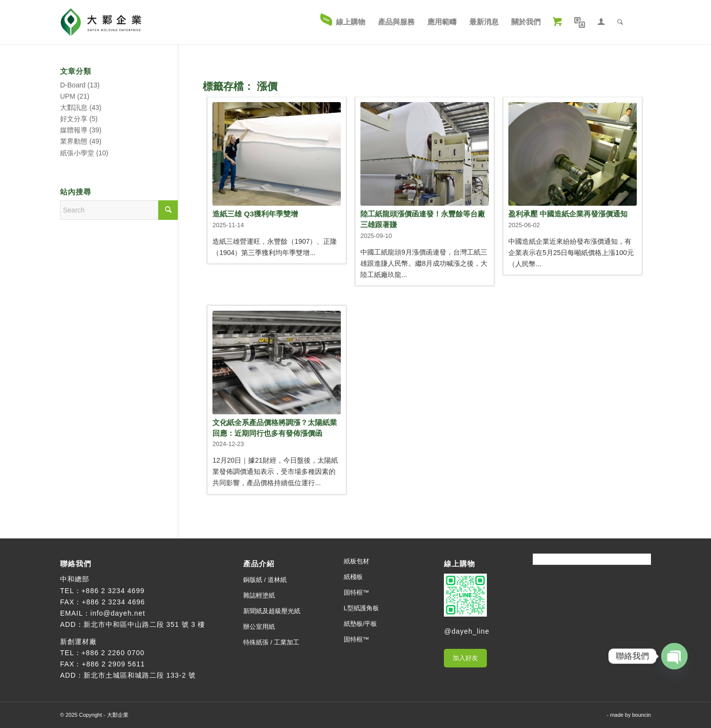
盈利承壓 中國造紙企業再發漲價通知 (568, 214)
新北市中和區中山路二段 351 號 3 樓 (145, 624)
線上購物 (460, 564)
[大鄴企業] (101, 22)
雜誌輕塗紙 (259, 595)
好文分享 (74, 119)
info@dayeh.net (118, 613)
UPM (68, 96)
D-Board (73, 85)
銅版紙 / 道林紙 (265, 580)
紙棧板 (353, 577)
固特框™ (356, 592)
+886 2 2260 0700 (113, 653)
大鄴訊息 (74, 107)
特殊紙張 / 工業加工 (271, 642)
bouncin (641, 715)
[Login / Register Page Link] (601, 22)
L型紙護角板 (361, 608)
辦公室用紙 (259, 627)
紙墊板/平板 (361, 624)
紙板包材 (356, 561)
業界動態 (74, 141)
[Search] (620, 22)
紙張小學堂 (77, 153)
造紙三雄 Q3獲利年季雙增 (255, 214)
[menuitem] (343, 22)
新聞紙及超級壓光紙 (272, 611)
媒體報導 (74, 130)
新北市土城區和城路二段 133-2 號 (140, 675)
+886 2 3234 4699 (113, 591)
